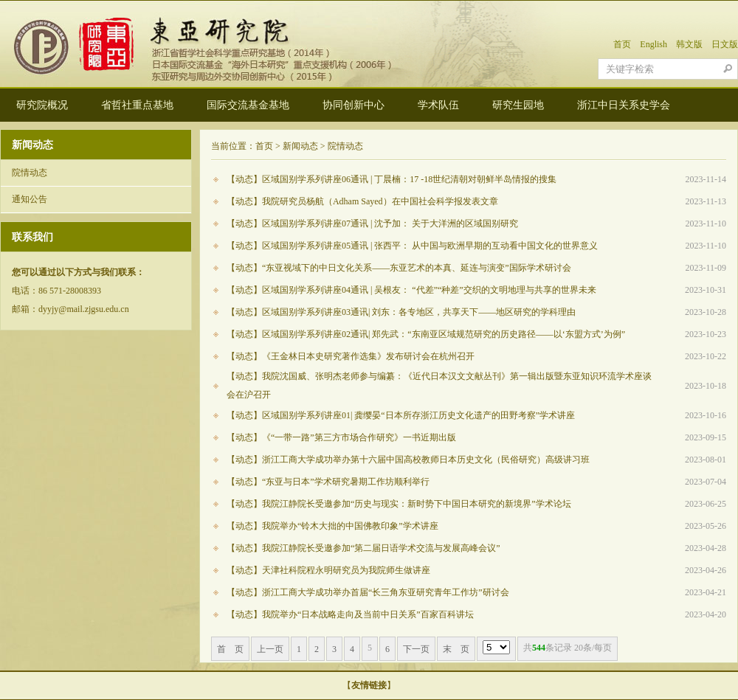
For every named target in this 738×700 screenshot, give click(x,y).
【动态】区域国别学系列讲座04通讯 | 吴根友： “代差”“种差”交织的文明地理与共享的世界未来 (411, 290)
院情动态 (30, 173)
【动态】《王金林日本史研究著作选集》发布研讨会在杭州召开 (351, 356)
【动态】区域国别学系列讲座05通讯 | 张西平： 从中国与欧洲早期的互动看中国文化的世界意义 (412, 246)
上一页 (270, 649)
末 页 (456, 649)
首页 (622, 44)
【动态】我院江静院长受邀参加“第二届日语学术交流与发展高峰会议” (363, 548)
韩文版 (689, 44)
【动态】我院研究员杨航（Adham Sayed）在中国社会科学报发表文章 (362, 201)
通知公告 (30, 199)
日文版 (725, 44)
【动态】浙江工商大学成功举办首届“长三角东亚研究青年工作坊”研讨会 (368, 592)
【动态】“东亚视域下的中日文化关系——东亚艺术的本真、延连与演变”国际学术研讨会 (399, 268)
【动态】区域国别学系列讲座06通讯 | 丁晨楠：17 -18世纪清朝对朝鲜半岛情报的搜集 (392, 179)
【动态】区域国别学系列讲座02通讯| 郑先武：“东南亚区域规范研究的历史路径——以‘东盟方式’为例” (426, 334)
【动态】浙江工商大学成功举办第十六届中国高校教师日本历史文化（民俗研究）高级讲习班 (408, 460)
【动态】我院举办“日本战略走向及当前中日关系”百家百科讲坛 (350, 614)
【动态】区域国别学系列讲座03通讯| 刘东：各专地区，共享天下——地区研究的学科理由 (401, 312)
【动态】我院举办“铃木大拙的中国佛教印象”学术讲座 (332, 526)
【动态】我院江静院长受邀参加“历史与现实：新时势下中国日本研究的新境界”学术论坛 (399, 504)
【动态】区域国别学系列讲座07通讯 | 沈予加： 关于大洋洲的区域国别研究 (372, 223)
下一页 (416, 649)
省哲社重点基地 (137, 105)
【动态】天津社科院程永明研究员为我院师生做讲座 (328, 570)
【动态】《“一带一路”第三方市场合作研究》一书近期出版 (341, 437)
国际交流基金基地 (248, 105)
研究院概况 (42, 105)
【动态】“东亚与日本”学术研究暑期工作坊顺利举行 (328, 482)
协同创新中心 (354, 105)
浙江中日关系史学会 (624, 105)
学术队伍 (438, 105)
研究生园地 (518, 105)
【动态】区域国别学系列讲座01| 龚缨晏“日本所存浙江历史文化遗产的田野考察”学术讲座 (401, 415)
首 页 (230, 649)
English (653, 44)
